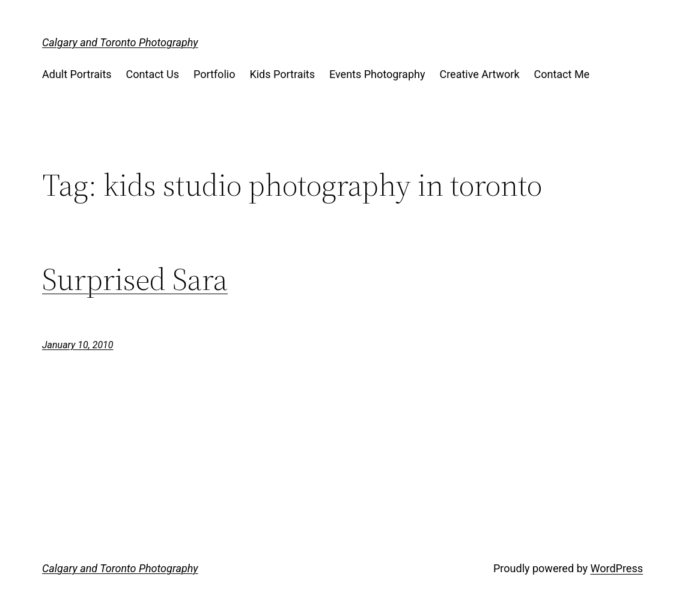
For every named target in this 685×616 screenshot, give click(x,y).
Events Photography (377, 74)
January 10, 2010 (78, 345)
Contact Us (153, 74)
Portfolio (214, 74)
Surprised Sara (135, 279)
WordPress (617, 568)
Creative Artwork (479, 74)
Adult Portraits (77, 74)
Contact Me (562, 74)
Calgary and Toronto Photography (120, 42)
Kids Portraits (282, 74)
